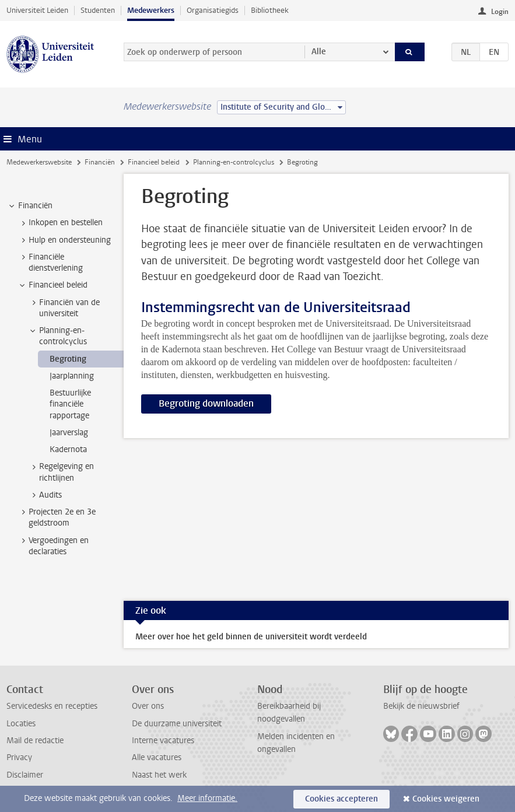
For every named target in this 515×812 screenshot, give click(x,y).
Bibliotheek (270, 10)
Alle (319, 52)
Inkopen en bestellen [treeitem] (60, 223)
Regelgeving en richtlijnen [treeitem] (61, 472)
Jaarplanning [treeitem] (72, 376)
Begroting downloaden (206, 403)
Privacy (19, 757)
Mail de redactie (35, 741)
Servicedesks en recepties (52, 706)
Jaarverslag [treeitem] (69, 433)
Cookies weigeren (446, 799)
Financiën (100, 162)
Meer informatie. (207, 798)
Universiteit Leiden (37, 10)
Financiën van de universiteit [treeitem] (64, 308)
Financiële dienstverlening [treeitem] (50, 262)
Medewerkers (151, 10)
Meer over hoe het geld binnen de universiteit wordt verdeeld (251, 637)
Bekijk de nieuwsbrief (421, 706)
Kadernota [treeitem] (68, 449)
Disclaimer (25, 775)
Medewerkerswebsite (39, 162)
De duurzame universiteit (177, 724)
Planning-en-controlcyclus (234, 162)
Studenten (98, 10)
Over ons (148, 706)
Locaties (21, 724)
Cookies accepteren (341, 799)
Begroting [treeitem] (68, 359)
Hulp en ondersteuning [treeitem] (64, 240)
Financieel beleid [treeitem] (52, 285)
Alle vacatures (157, 757)
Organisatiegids (213, 10)
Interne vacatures (163, 741)
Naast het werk (159, 775)
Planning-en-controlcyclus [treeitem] (57, 336)
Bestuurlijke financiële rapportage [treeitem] (70, 404)
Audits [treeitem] (45, 495)
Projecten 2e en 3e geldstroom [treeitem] (57, 517)
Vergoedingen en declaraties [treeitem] (53, 546)
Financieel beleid (154, 162)
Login (500, 12)
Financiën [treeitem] (30, 206)
